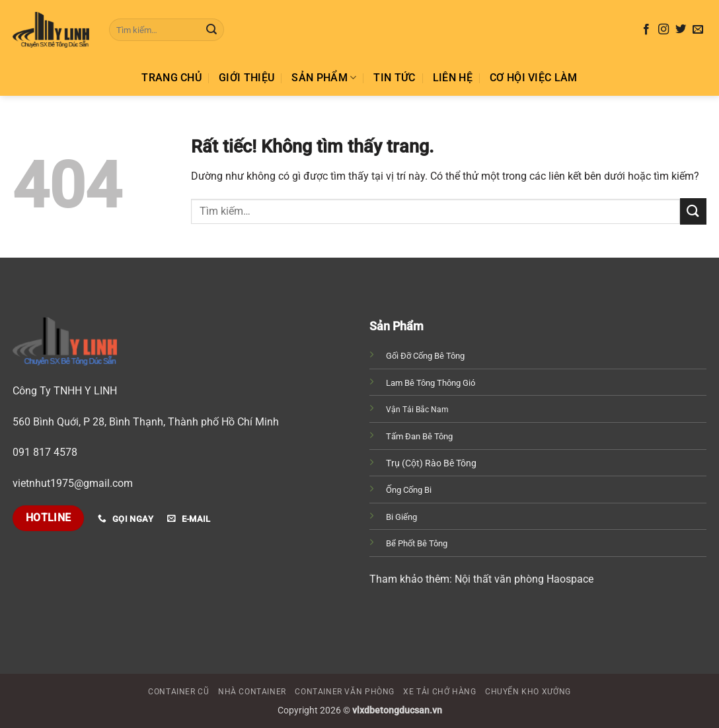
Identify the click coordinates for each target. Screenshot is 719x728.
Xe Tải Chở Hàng (439, 692)
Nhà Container (252, 692)
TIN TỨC (394, 78)
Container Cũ (178, 692)
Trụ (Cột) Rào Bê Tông (431, 463)
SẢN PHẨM (324, 78)
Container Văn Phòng (345, 692)
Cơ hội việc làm (534, 78)
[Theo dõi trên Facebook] (646, 30)
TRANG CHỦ (171, 78)
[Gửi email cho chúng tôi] (698, 30)
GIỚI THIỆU (246, 78)
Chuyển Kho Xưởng (528, 692)
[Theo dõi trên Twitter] (681, 30)
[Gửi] (211, 30)
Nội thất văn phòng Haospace (523, 579)
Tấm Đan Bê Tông (419, 436)
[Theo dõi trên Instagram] (663, 30)
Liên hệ (453, 78)
